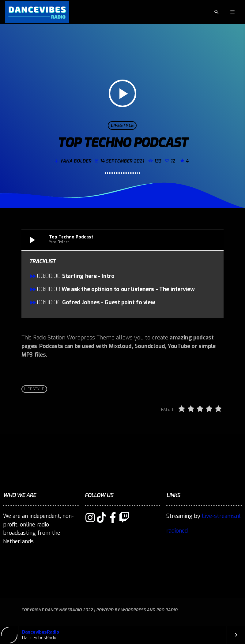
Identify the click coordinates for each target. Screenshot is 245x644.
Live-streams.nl (221, 516)
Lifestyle (122, 125)
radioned (177, 531)
